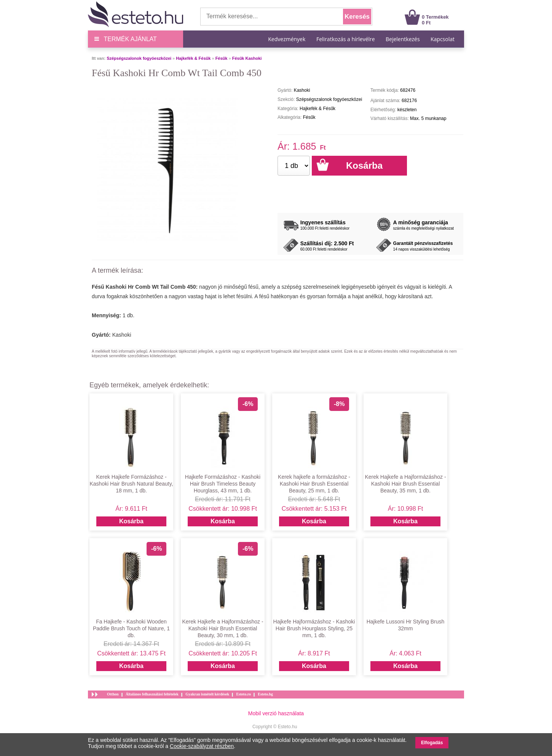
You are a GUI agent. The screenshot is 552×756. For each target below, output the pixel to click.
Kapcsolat (443, 39)
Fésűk (222, 58)
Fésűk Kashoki (247, 58)
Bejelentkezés (403, 39)
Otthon (113, 694)
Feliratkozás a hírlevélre (346, 39)
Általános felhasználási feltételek (152, 694)
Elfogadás (432, 743)
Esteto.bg (265, 694)
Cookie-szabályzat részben (202, 746)
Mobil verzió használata (276, 713)
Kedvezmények (287, 39)
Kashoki (122, 335)
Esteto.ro (243, 694)
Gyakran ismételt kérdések (207, 694)
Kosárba (131, 521)
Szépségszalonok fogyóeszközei (139, 58)
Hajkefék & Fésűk (193, 58)
